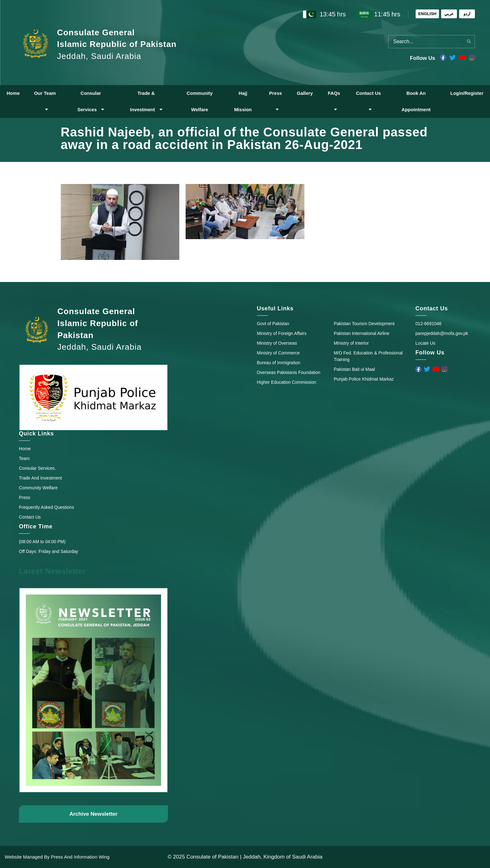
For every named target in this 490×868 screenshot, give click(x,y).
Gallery (305, 93)
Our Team (45, 101)
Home (13, 93)
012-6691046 (428, 324)
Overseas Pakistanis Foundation (289, 372)
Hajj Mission (243, 101)
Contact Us (369, 101)
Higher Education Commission (286, 382)
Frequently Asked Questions (46, 507)
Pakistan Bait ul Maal (354, 369)
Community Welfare (200, 101)
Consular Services (91, 101)
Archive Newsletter (93, 814)
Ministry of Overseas (277, 343)
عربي (449, 14)
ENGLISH (427, 14)
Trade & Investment (146, 101)
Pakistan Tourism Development (364, 324)
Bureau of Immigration (279, 363)
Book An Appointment (416, 101)
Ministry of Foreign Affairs (282, 333)
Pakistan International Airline (362, 333)
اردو (467, 14)
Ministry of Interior (351, 343)
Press (276, 101)
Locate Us (425, 343)
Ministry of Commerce (278, 353)
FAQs (334, 101)
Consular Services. (37, 468)
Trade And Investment (40, 478)
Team (24, 458)
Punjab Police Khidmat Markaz (364, 379)
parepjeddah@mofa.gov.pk (442, 333)
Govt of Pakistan (273, 324)
